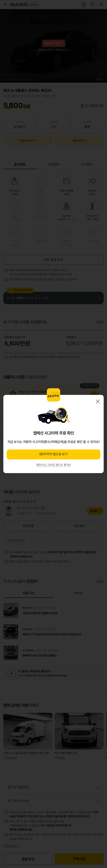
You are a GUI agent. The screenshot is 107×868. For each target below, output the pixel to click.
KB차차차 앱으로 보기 (53, 454)
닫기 (98, 402)
